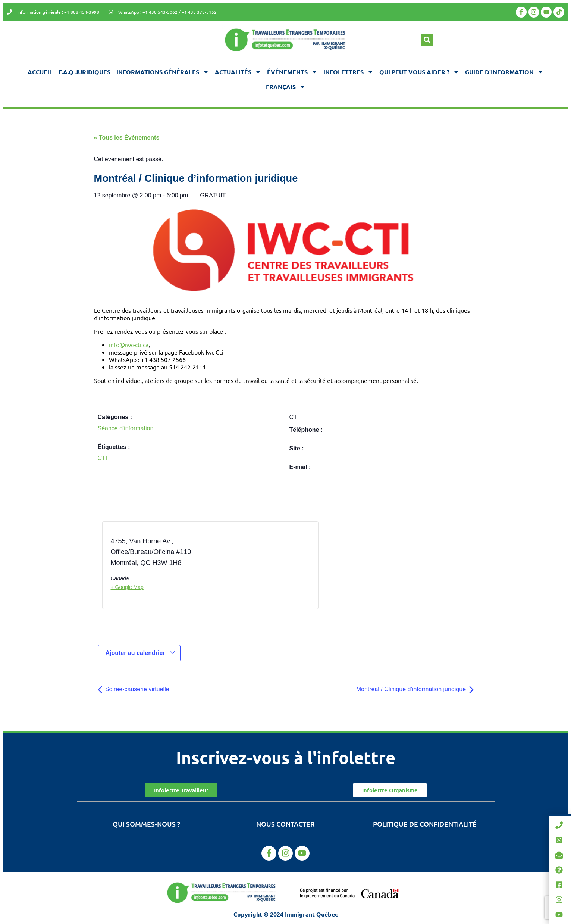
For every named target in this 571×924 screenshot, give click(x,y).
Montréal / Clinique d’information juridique (415, 689)
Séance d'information (126, 428)
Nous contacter (285, 824)
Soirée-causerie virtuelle (134, 689)
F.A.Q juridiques (84, 72)
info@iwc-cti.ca (129, 344)
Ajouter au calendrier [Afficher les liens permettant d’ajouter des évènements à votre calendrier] (141, 653)
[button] (427, 40)
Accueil (40, 72)
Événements (292, 72)
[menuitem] (286, 87)
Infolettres (348, 72)
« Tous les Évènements (127, 138)
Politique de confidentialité (425, 824)
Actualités (238, 72)
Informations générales (163, 72)
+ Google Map (127, 587)
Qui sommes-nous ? (146, 824)
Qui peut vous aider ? (419, 72)
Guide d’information (504, 72)
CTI (103, 458)
